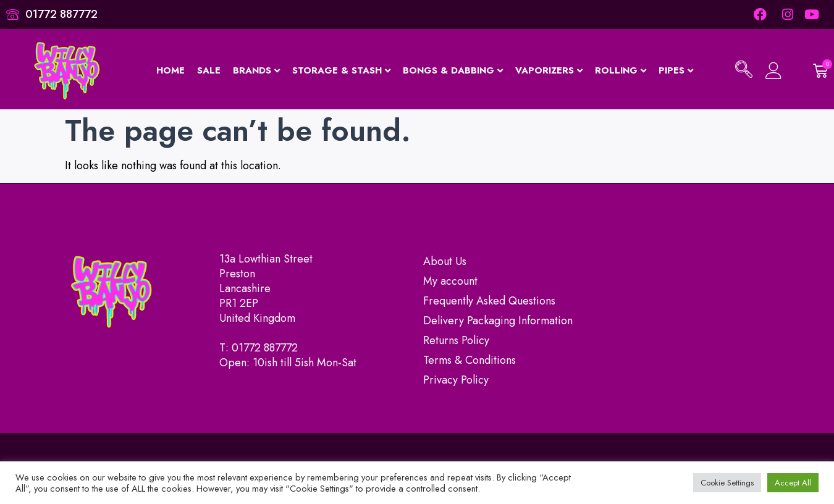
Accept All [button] (793, 483)
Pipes (676, 70)
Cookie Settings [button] (727, 483)
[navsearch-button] (744, 71)
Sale (209, 70)
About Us (445, 261)
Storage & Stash (341, 70)
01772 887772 (265, 348)
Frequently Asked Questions (489, 301)
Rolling (621, 70)
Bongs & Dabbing (453, 70)
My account (450, 281)
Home (171, 70)
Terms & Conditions (470, 360)
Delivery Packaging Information (498, 321)
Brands (256, 70)
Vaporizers (549, 70)
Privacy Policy (456, 380)
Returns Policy (456, 340)
